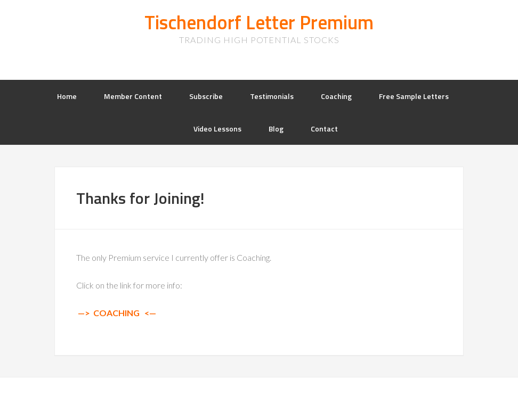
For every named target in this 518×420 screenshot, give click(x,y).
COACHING (116, 313)
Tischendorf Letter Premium (259, 22)
